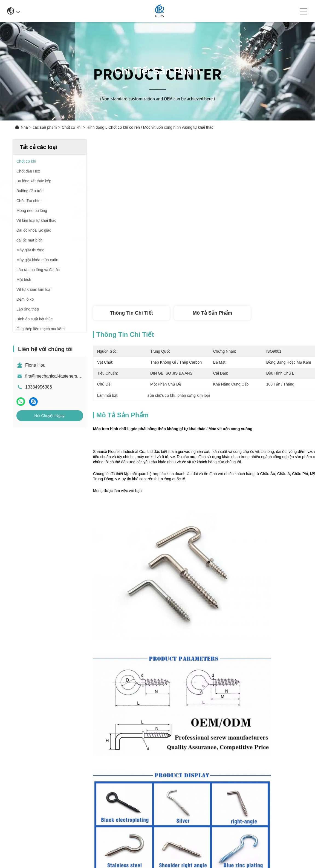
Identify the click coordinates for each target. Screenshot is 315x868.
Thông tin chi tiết (131, 313)
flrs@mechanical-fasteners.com (56, 376)
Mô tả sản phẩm (212, 313)
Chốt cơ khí (72, 127)
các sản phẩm (45, 127)
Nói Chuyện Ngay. (50, 416)
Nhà (24, 127)
